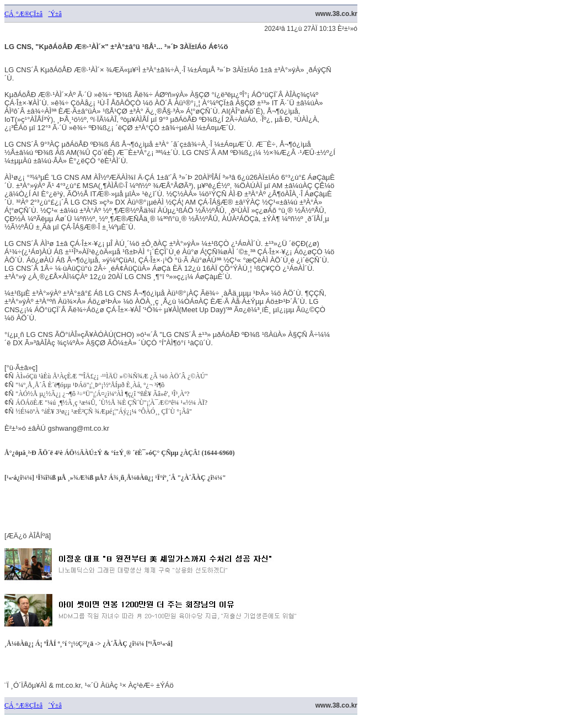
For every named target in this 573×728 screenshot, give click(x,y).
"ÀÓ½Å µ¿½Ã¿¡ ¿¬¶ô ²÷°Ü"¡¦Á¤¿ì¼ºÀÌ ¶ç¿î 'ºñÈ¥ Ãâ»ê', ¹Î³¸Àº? (102, 394)
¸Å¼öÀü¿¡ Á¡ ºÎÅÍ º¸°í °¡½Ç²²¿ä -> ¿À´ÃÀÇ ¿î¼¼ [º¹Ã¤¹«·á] (89, 644)
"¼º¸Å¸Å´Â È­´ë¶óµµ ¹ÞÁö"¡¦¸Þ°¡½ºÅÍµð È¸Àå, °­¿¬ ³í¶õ (90, 385)
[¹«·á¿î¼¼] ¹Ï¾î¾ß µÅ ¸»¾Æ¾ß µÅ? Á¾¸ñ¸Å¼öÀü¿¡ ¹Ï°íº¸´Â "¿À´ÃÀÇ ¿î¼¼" (115, 478)
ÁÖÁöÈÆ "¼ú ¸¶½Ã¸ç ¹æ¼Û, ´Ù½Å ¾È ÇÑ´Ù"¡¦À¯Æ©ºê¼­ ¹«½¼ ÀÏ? (111, 403)
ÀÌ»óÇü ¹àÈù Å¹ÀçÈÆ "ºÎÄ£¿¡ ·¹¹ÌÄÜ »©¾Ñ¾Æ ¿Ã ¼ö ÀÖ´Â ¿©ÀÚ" (111, 376)
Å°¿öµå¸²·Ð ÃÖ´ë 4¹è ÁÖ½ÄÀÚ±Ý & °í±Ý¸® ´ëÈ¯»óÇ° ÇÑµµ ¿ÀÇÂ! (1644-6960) (119, 453)
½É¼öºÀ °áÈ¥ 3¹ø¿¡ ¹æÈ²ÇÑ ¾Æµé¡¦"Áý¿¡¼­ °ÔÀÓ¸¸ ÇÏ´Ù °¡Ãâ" (104, 411)
